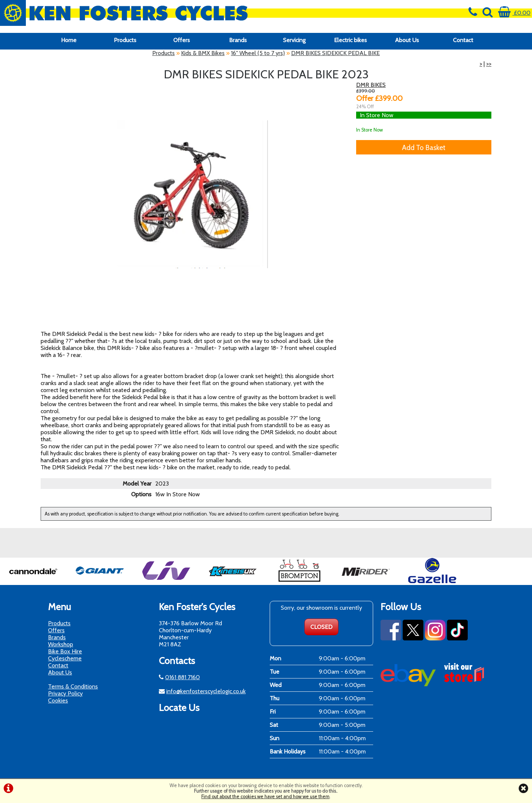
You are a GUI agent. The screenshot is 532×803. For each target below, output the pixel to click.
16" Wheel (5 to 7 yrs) (258, 53)
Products (125, 40)
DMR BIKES (371, 85)
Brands (238, 40)
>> (489, 64)
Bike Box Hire (65, 651)
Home (69, 40)
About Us (407, 40)
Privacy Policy (65, 693)
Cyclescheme (65, 658)
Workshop (61, 644)
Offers (182, 40)
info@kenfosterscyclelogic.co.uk (206, 691)
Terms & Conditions (73, 686)
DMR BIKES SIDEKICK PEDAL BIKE (335, 53)
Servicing (294, 40)
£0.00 (514, 13)
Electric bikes (350, 40)
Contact (463, 40)
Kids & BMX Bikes (203, 53)
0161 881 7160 (183, 677)
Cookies (58, 700)
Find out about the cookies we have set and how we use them (265, 797)
